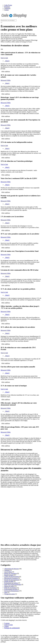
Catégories (7, 8)
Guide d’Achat (8, 625)
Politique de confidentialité (12, 628)
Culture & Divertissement (12, 577)
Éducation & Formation (11, 578)
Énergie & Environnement (12, 580)
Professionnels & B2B (11, 589)
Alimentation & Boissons (11, 569)
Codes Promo (8, 5)
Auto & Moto (8, 572)
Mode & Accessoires (10, 588)
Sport (6, 592)
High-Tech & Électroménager (13, 585)
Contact (6, 10)
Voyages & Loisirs (10, 594)
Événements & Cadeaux (11, 583)
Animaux (7, 570)
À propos (7, 623)
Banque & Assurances (11, 573)
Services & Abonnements (11, 591)
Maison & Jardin (9, 586)
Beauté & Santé (9, 575)
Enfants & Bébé (9, 581)
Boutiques (7, 7)
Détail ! (7, 61)
